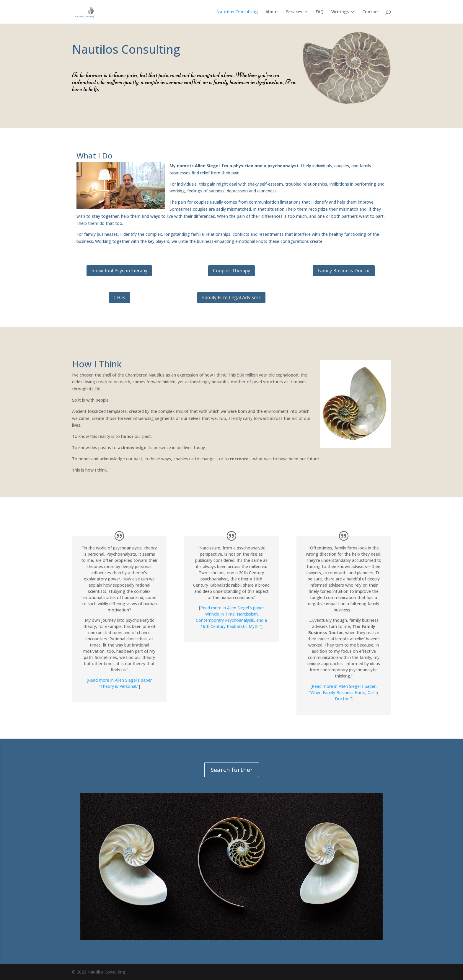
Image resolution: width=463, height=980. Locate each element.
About (272, 12)
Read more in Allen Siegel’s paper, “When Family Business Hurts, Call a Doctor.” (344, 692)
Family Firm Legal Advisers (231, 297)
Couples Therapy (231, 271)
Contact (371, 12)
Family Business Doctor (344, 271)
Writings (340, 12)
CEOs (119, 297)
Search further (232, 770)
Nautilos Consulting (237, 12)
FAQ (320, 12)
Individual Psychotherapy (119, 271)
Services (294, 12)
